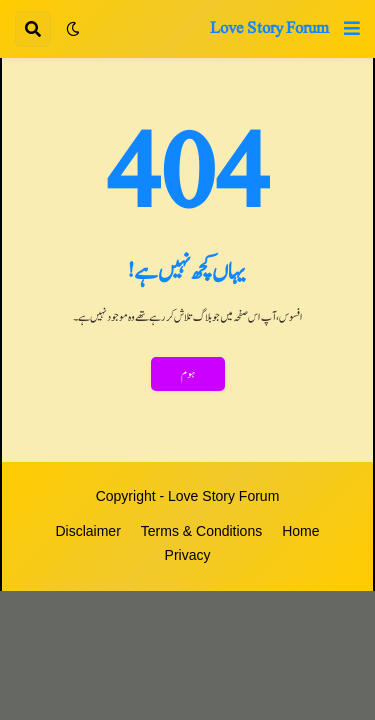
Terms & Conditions (201, 531)
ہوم (188, 374)
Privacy (188, 555)
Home (300, 531)
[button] (352, 29)
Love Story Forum (269, 28)
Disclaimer (87, 531)
